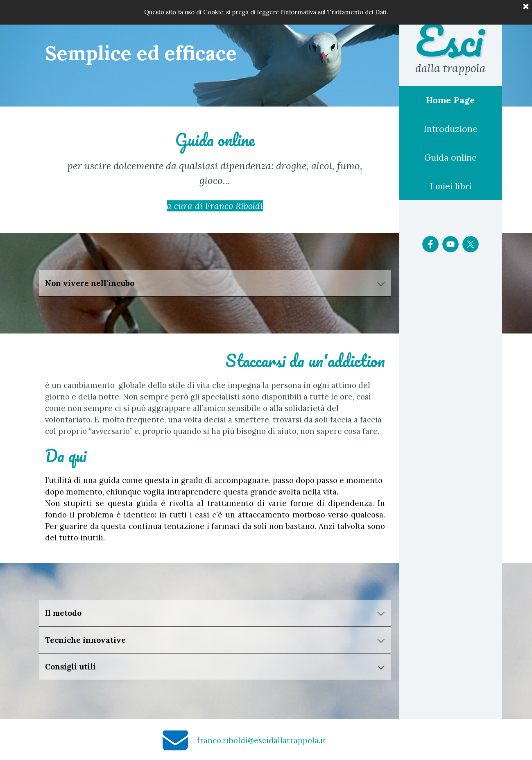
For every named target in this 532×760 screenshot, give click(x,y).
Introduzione (451, 129)
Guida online (451, 158)
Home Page (450, 100)
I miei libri (451, 186)
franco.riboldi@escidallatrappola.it (261, 740)
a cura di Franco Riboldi (215, 206)
